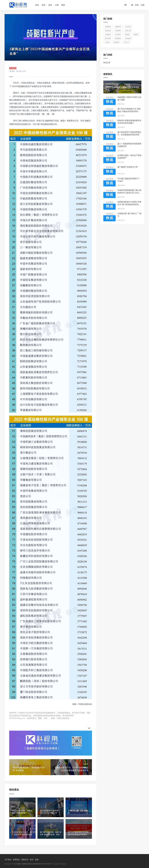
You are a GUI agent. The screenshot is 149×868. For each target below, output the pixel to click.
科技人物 (128, 31)
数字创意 (108, 38)
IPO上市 (126, 42)
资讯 (44, 5)
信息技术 (116, 42)
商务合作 (25, 859)
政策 (63, 5)
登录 (137, 5)
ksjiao (64, 864)
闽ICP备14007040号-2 (46, 864)
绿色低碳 (108, 31)
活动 (50, 5)
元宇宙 (107, 42)
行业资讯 (13, 68)
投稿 (37, 859)
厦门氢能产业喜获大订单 (128, 167)
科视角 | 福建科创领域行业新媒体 (27, 864)
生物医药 (108, 34)
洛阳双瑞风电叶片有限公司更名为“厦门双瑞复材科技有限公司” (129, 204)
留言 (32, 859)
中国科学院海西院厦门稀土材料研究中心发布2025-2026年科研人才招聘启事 (129, 193)
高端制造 (108, 27)
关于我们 (8, 859)
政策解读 (118, 38)
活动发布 (118, 34)
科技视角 (118, 31)
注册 (143, 5)
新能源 (127, 34)
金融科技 (118, 27)
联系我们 (16, 859)
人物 (57, 5)
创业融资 (128, 38)
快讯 (37, 5)
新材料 (136, 34)
